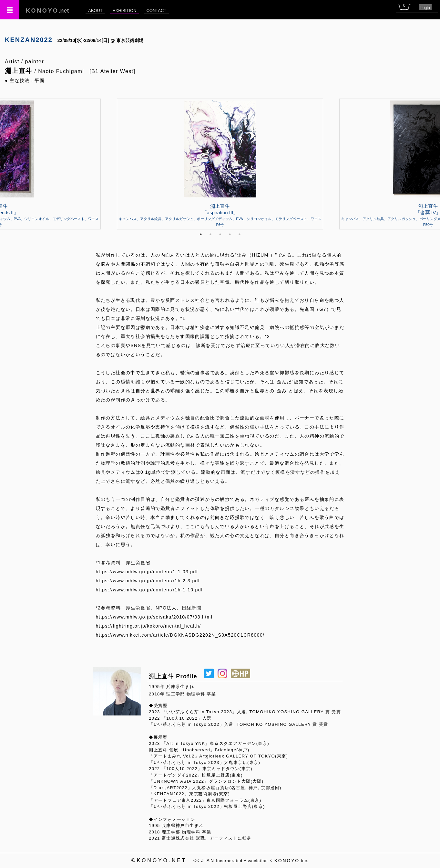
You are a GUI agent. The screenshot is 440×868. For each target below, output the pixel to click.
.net (47, 11)
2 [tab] (210, 234)
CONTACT (156, 11)
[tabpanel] (220, 164)
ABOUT (95, 11)
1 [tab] (201, 234)
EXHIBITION (125, 11)
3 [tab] (220, 234)
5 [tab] (240, 234)
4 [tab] (230, 234)
